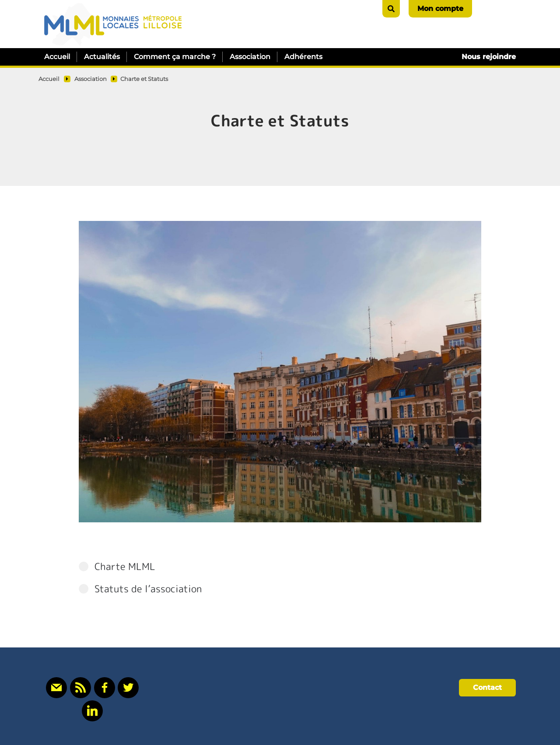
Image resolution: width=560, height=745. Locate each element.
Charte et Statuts (144, 79)
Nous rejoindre (489, 57)
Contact (487, 687)
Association (250, 57)
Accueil (57, 57)
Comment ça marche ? (175, 57)
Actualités (102, 57)
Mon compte (440, 9)
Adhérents (303, 57)
